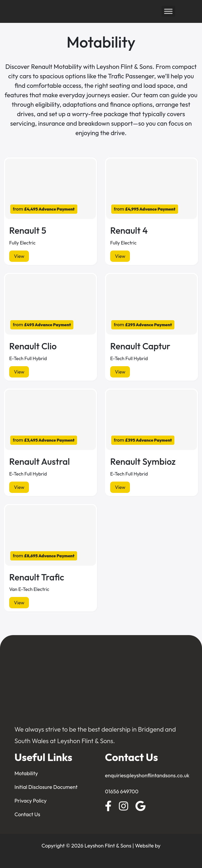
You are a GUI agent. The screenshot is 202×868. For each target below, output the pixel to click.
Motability (26, 773)
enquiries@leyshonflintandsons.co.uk (147, 775)
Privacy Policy (31, 801)
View (19, 256)
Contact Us (27, 814)
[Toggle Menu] (168, 11)
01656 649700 (122, 791)
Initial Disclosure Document (46, 787)
